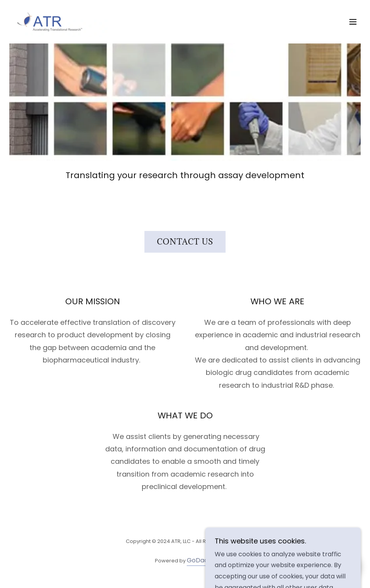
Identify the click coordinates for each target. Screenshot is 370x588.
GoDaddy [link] (201, 560)
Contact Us (185, 242)
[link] (58, 22)
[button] (353, 22)
